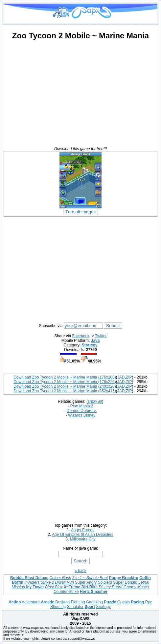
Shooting (58, 607)
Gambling (94, 602)
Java (95, 341)
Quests (124, 602)
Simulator (75, 607)
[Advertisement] (80, 91)
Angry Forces (83, 530)
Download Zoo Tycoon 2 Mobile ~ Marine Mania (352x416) (65, 391)
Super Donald (125, 582)
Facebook (81, 336)
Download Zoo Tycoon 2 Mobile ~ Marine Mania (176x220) (65, 382)
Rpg (149, 602)
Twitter (101, 336)
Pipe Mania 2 (82, 406)
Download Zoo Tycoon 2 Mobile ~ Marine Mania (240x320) (65, 386)
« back (80, 571)
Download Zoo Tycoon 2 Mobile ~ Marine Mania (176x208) (65, 377)
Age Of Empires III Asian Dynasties (83, 535)
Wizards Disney (82, 415)
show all (95, 401)
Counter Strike (66, 592)
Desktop (62, 602)
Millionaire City (83, 539)
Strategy (90, 345)
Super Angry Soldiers (93, 582)
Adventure (31, 602)
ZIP (129, 377)
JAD (121, 377)
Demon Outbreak (82, 411)
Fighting (78, 602)
